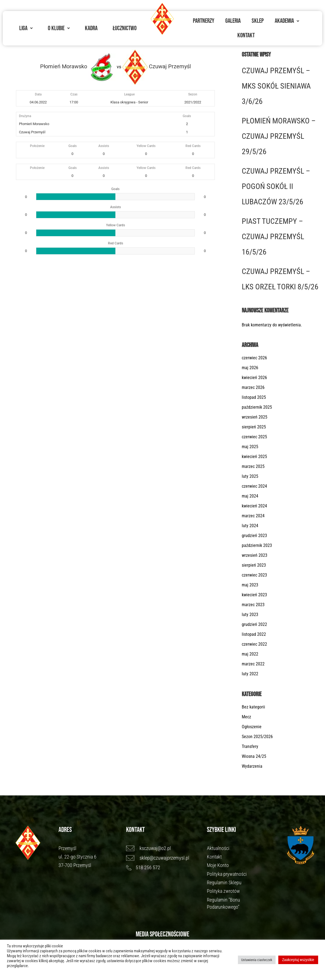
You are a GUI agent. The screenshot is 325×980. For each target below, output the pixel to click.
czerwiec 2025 (254, 437)
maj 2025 (250, 447)
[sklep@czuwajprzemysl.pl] (164, 858)
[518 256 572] (164, 868)
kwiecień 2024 (254, 506)
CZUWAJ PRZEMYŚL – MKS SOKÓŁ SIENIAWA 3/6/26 (276, 86)
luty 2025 (250, 476)
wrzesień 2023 (255, 555)
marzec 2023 (253, 605)
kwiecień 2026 (254, 378)
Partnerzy (204, 21)
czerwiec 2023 (254, 575)
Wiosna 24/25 (254, 756)
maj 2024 (250, 496)
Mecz (246, 717)
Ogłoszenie (252, 727)
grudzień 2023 (254, 536)
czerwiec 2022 (254, 644)
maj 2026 (250, 368)
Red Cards (193, 146)
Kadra (91, 28)
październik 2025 (257, 407)
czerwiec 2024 (254, 486)
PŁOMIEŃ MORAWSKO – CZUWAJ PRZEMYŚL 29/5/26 (279, 136)
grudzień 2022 (254, 624)
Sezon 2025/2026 (257, 737)
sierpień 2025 (254, 427)
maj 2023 (250, 585)
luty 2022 (250, 674)
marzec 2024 (253, 516)
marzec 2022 (253, 664)
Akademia (287, 21)
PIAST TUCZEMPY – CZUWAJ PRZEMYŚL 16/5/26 (273, 237)
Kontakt (246, 35)
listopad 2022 (254, 634)
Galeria (233, 21)
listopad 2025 (254, 397)
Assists (104, 146)
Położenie (37, 146)
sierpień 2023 (254, 565)
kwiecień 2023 (254, 595)
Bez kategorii (253, 707)
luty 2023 (250, 615)
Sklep (258, 21)
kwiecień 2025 (254, 457)
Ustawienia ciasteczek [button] (257, 960)
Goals (73, 146)
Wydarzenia (252, 766)
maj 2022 (250, 654)
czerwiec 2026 (254, 358)
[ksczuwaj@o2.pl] (164, 848)
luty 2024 (250, 526)
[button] (26, 28)
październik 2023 (257, 545)
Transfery (250, 746)
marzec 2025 (253, 466)
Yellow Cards (146, 146)
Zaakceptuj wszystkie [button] (298, 960)
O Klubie (59, 28)
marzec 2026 (253, 387)
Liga (26, 28)
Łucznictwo (125, 28)
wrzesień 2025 (255, 417)
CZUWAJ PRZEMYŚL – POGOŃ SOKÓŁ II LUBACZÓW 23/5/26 (276, 186)
